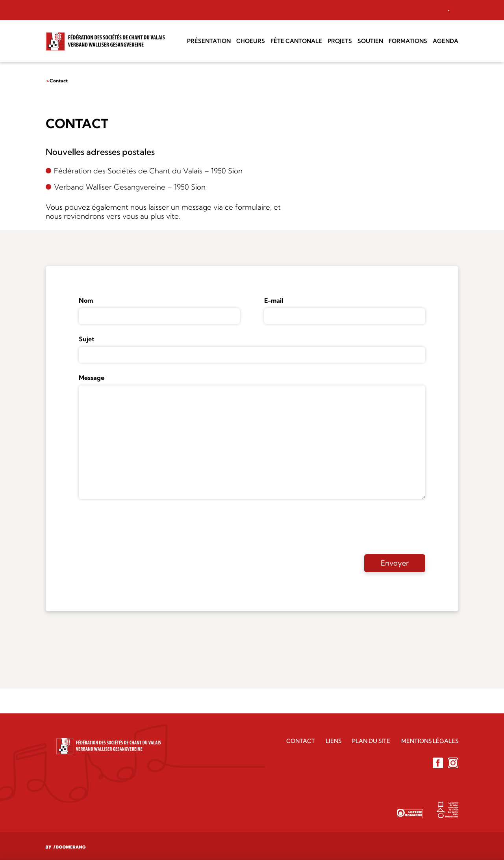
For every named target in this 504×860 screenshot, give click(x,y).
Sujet (87, 339)
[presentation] (139, 526)
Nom (86, 300)
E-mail (274, 300)
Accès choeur (418, 10)
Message (92, 378)
